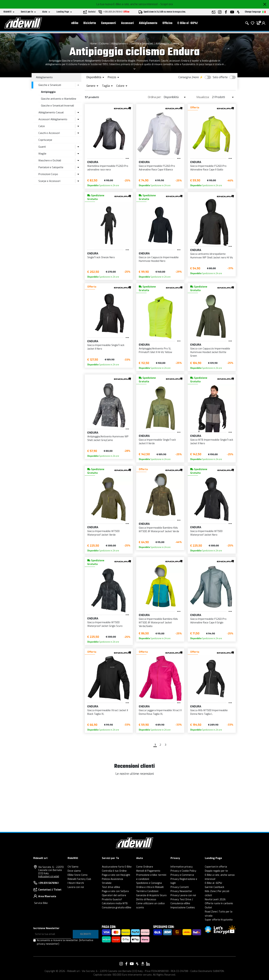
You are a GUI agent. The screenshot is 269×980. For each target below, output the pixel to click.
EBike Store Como (78, 875)
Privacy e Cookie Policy (183, 871)
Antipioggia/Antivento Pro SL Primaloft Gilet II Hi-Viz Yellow (155, 350)
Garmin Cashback (215, 887)
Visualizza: (203, 97)
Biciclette (90, 24)
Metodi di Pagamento (148, 871)
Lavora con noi (76, 887)
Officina (167, 24)
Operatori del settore (114, 895)
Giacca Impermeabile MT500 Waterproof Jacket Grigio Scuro (105, 624)
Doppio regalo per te (216, 871)
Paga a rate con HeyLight (116, 875)
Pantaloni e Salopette (51, 167)
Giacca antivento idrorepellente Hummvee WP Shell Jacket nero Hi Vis (212, 256)
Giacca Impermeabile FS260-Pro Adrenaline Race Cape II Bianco (157, 168)
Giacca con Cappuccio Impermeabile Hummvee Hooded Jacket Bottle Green (210, 352)
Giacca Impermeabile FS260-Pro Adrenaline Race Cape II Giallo (208, 168)
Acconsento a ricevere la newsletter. (65, 942)
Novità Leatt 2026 (215, 900)
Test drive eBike (111, 887)
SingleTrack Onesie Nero (101, 257)
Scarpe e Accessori (49, 181)
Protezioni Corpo (48, 174)
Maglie (42, 154)
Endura (175, 44)
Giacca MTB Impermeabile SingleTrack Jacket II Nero (212, 442)
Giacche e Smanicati (142, 44)
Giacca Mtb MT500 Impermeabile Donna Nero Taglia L (209, 712)
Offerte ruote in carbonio (219, 903)
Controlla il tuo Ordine (114, 871)
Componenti (109, 24)
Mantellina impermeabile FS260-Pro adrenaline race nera (108, 168)
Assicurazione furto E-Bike (117, 867)
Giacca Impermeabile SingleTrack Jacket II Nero (106, 347)
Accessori (127, 24)
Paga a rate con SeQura (115, 891)
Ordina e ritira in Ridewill (150, 887)
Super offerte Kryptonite (219, 920)
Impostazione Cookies (183, 908)
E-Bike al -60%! (188, 24)
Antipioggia (162, 44)
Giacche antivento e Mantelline (59, 99)
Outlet (208, 908)
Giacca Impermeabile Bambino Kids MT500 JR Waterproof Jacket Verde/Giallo (158, 623)
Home (93, 44)
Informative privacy (182, 867)
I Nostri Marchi (76, 883)
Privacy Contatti (180, 887)
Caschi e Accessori (49, 133)
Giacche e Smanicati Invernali (57, 106)
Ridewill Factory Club (79, 879)
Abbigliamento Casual (51, 112)
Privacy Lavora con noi (183, 895)
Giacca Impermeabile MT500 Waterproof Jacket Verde (103, 533)
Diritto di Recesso (146, 900)
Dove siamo (74, 871)
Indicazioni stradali (49, 877)
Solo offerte (220, 77)
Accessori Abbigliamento (53, 119)
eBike (75, 24)
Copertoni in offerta (216, 867)
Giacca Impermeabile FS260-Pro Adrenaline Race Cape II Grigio (208, 621)
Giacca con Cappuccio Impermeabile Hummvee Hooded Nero (159, 259)
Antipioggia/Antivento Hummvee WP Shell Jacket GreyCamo (108, 438)
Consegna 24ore (189, 77)
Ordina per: (155, 97)
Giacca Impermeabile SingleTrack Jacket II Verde (157, 442)
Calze (42, 126)
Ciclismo (104, 44)
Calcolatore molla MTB (115, 903)
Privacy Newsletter (181, 891)
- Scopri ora (166, 4)
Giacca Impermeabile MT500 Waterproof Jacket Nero (206, 533)
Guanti (42, 147)
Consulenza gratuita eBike (117, 908)
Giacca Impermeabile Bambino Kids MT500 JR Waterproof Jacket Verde (159, 530)
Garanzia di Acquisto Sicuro (151, 895)
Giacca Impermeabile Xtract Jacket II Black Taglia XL (108, 712)
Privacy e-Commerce (182, 875)
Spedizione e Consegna (149, 883)
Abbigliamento (148, 24)
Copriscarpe (45, 140)
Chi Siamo (73, 867)
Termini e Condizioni (147, 891)
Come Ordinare (145, 867)
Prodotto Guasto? (112, 900)
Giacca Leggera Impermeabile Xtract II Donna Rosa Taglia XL (160, 712)
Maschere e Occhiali (50, 160)
